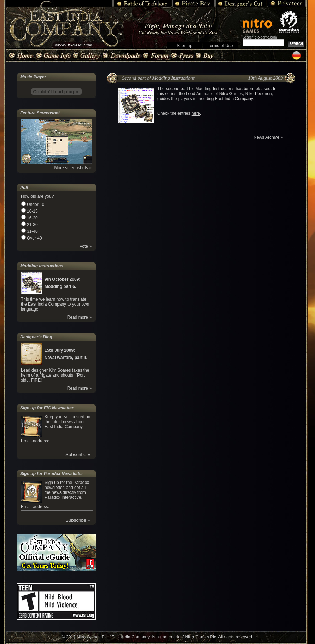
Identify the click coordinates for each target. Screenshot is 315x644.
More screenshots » (73, 168)
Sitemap (185, 46)
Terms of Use (220, 46)
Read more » (79, 317)
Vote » (86, 246)
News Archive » (268, 137)
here (196, 113)
